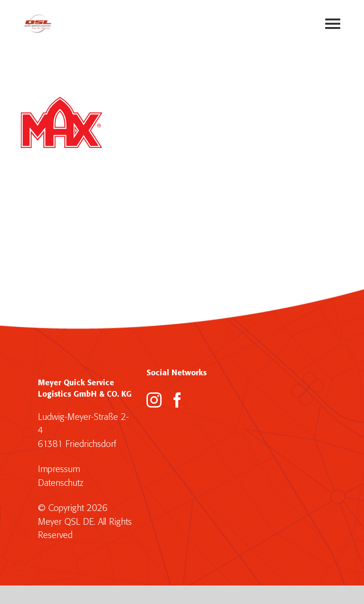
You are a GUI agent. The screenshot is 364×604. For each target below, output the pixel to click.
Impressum (59, 469)
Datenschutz (61, 483)
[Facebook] (177, 400)
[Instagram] (154, 400)
